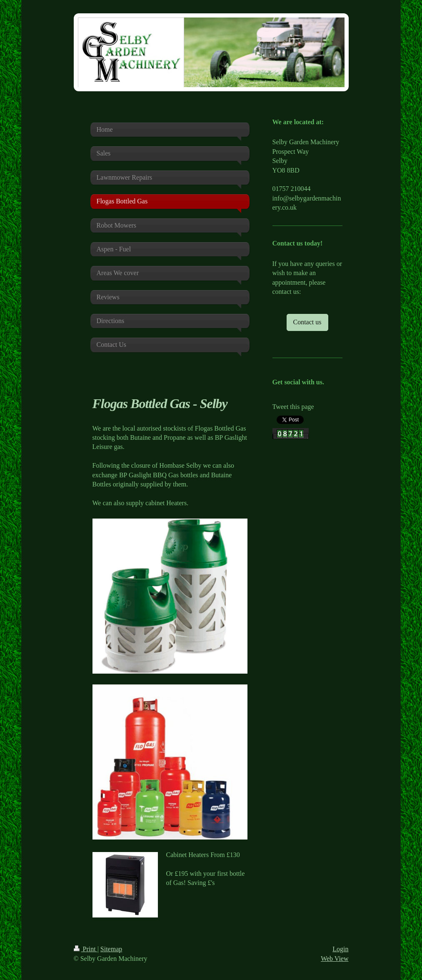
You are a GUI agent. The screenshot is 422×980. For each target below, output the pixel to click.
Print (86, 949)
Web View (335, 959)
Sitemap (111, 949)
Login (340, 949)
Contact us (307, 322)
